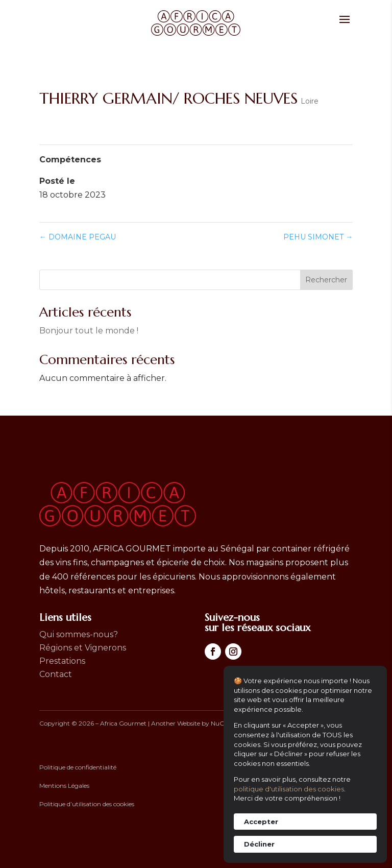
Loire (310, 101)
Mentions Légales (64, 786)
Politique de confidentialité (78, 767)
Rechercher (326, 280)
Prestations (62, 661)
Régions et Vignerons (83, 648)
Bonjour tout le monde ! (89, 331)
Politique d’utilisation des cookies (87, 804)
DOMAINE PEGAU (78, 237)
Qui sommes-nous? (79, 634)
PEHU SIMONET (318, 237)
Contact (56, 674)
